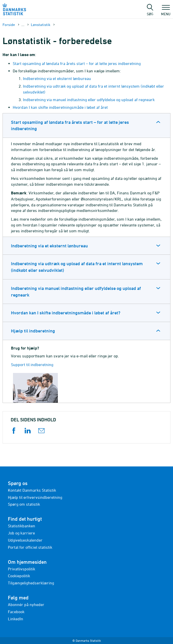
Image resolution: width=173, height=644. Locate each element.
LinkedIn (16, 619)
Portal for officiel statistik (30, 547)
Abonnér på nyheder (26, 605)
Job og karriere (21, 533)
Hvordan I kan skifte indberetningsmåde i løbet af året (60, 107)
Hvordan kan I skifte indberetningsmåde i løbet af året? (66, 313)
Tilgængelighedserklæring (31, 583)
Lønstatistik (41, 25)
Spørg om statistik (24, 504)
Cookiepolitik (19, 576)
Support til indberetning (32, 365)
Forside (9, 25)
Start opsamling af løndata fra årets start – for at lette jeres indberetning (77, 63)
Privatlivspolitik (22, 569)
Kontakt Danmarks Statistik (32, 490)
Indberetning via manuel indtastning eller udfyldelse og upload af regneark (89, 100)
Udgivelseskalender (25, 540)
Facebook (16, 612)
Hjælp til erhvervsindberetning (35, 497)
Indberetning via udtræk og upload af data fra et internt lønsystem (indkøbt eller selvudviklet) (77, 267)
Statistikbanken (22, 526)
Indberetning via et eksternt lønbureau (57, 78)
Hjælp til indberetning (33, 331)
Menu (166, 11)
